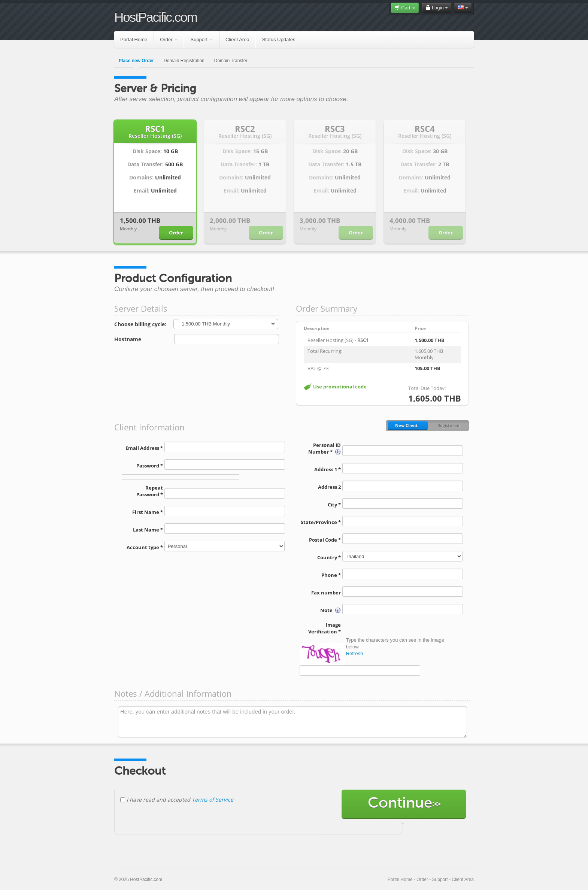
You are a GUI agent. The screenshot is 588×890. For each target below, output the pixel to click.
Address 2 (329, 487)
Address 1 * (328, 469)
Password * (150, 466)
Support (201, 40)
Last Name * (148, 530)
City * (334, 505)
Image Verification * (325, 628)
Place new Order (136, 61)
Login (437, 8)
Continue (404, 804)
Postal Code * (325, 540)
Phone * (331, 575)
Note (331, 610)
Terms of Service (213, 800)
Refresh (355, 653)
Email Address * (144, 448)
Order (169, 40)
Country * (329, 557)
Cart (405, 8)
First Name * (148, 512)
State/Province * (321, 522)
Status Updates (279, 40)
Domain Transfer (231, 61)
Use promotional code (340, 387)
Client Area (237, 40)
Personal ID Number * (325, 448)
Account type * (145, 547)
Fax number (326, 593)
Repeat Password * (150, 491)
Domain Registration (184, 61)
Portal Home (134, 40)
